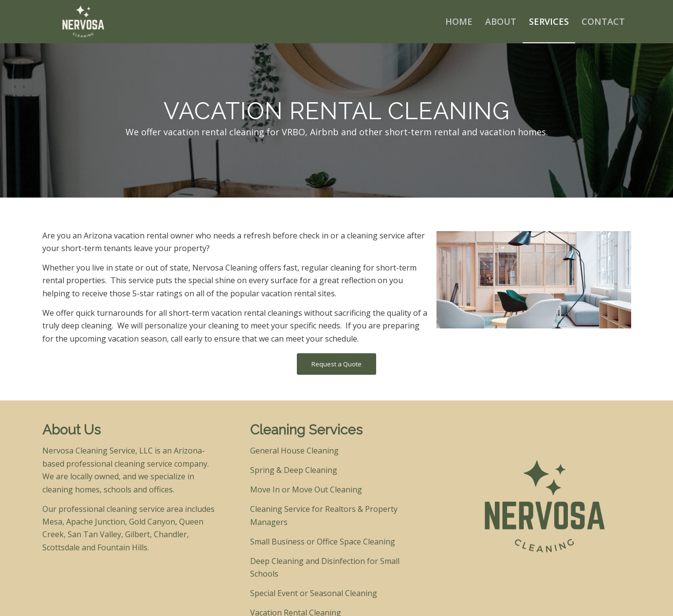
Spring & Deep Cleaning (294, 470)
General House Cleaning (294, 451)
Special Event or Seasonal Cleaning (314, 593)
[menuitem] (459, 21)
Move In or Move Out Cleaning (306, 489)
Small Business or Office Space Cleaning (323, 542)
